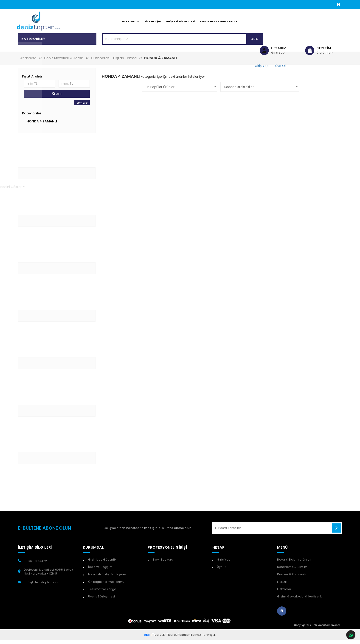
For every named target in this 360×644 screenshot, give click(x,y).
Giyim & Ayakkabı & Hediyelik (300, 600)
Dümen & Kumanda (292, 578)
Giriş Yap (224, 563)
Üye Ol (222, 571)
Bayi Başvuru (163, 563)
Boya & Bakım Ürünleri (294, 563)
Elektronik (284, 593)
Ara (236, 42)
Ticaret (153, 638)
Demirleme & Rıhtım (292, 571)
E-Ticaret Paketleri (177, 638)
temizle (82, 106)
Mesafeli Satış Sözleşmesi (107, 578)
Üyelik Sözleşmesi (101, 600)
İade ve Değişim (100, 571)
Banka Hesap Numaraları (219, 23)
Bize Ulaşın (153, 23)
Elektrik (282, 585)
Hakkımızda (131, 23)
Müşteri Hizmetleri (180, 23)
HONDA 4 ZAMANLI (42, 125)
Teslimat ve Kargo (102, 593)
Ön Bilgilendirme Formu (106, 585)
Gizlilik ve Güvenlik (102, 563)
